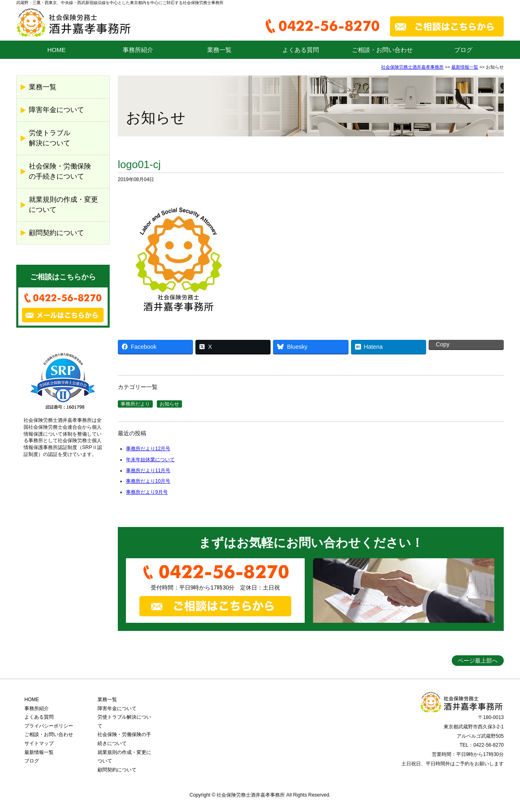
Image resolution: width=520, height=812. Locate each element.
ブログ (463, 50)
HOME (57, 50)
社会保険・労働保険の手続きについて (60, 172)
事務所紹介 (138, 50)
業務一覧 (219, 50)
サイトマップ (39, 743)
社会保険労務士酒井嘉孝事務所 (412, 67)
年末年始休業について (150, 460)
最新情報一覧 (465, 67)
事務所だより (135, 404)
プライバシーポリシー (49, 726)
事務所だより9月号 (147, 492)
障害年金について (56, 110)
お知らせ (169, 404)
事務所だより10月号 (148, 481)
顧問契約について (56, 233)
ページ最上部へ (478, 661)
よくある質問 (301, 50)
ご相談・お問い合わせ (382, 50)
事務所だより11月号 (148, 471)
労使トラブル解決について (50, 138)
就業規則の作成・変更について (63, 205)
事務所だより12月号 (148, 449)
